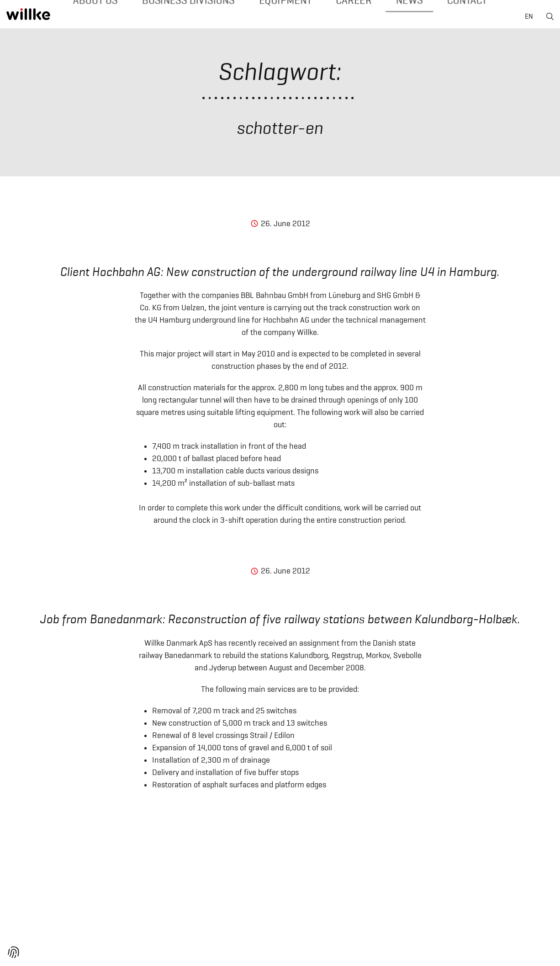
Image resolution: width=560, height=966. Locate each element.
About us (127, 18)
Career (336, 18)
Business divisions (202, 18)
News (385, 18)
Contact (435, 18)
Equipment (279, 18)
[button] (14, 953)
